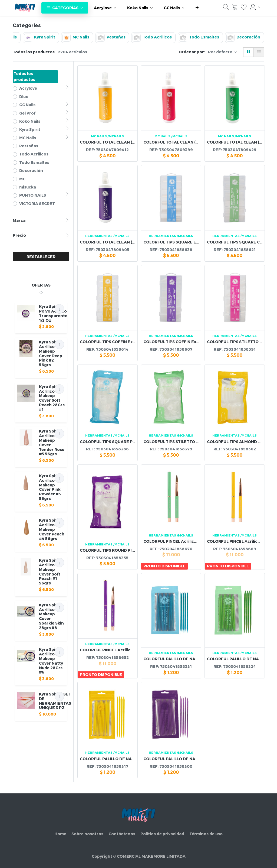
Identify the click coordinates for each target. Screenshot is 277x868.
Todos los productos (24, 77)
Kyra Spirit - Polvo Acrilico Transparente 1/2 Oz (53, 313)
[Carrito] (235, 8)
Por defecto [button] (221, 52)
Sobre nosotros (87, 834)
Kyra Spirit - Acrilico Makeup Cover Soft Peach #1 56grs (51, 572)
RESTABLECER (41, 257)
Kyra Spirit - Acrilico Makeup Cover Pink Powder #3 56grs (51, 487)
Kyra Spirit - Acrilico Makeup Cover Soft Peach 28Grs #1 (52, 398)
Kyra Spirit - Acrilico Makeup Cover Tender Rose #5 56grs (52, 442)
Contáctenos (122, 834)
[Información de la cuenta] (255, 7)
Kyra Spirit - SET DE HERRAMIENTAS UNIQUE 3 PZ (55, 701)
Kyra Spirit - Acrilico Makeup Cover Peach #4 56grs (52, 529)
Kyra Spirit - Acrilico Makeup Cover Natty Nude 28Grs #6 (51, 661)
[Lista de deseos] (244, 8)
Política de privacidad (162, 834)
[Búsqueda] (226, 8)
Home (60, 834)
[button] (197, 8)
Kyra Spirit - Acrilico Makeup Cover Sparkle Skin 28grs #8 (51, 616)
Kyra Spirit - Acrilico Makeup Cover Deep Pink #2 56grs (51, 353)
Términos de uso (206, 834)
